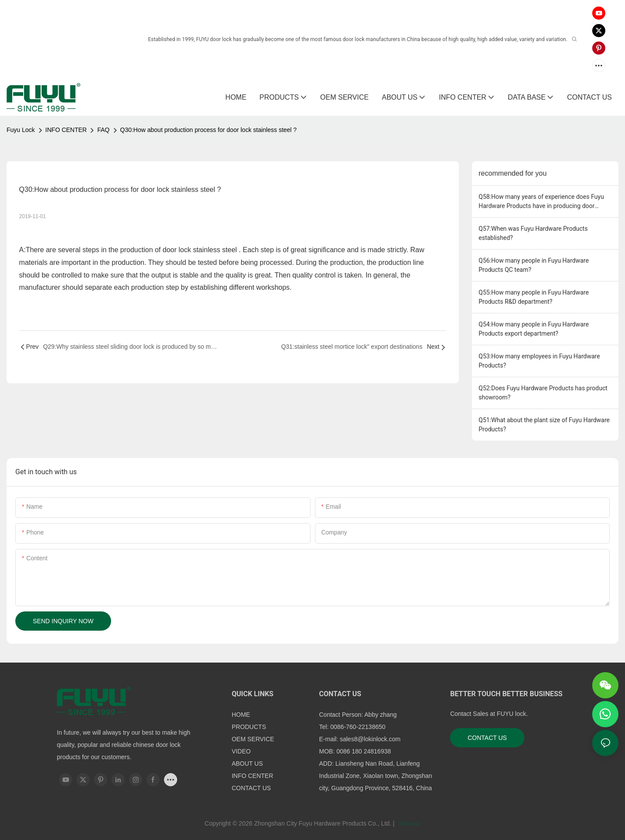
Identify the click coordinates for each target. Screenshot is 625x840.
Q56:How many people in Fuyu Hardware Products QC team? (534, 265)
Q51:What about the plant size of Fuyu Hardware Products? (544, 425)
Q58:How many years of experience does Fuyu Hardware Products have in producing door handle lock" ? (541, 202)
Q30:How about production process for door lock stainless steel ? (209, 130)
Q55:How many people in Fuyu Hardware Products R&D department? (534, 297)
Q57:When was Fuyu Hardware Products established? (533, 233)
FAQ (103, 130)
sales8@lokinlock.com (370, 739)
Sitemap (408, 823)
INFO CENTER (66, 130)
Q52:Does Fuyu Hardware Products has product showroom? (543, 393)
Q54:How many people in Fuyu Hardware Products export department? (534, 329)
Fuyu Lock (21, 130)
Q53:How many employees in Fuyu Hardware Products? (539, 361)
